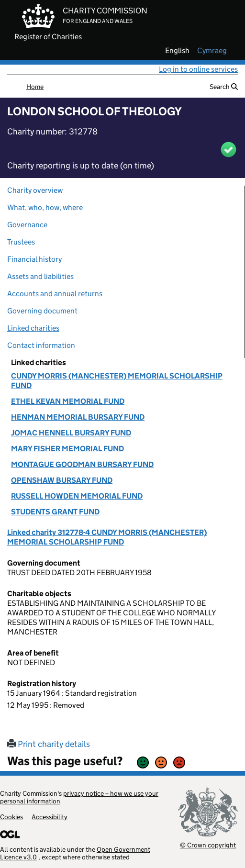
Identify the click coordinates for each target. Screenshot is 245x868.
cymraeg (212, 51)
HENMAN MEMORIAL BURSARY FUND (78, 417)
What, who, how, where (45, 207)
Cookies (11, 817)
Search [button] (224, 87)
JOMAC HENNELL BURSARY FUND (71, 433)
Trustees (21, 242)
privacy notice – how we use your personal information (79, 797)
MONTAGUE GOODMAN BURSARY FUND (82, 464)
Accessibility (50, 817)
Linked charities (33, 328)
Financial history (34, 259)
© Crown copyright (208, 845)
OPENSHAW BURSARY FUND (62, 480)
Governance (27, 225)
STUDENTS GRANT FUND (55, 512)
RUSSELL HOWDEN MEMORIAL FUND (77, 496)
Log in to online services (198, 69)
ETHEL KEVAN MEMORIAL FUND (68, 401)
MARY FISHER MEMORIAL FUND (67, 449)
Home (35, 87)
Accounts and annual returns (55, 294)
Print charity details (49, 744)
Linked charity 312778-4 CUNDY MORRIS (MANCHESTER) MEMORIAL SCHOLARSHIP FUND (107, 537)
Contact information (41, 345)
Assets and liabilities (40, 276)
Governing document (42, 311)
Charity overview (35, 190)
